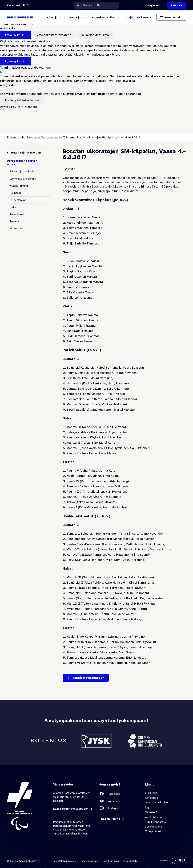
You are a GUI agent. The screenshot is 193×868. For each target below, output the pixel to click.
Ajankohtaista (153, 817)
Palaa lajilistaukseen (26, 153)
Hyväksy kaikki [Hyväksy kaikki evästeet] (15, 35)
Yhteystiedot (17, 229)
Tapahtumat (17, 214)
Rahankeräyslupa (110, 861)
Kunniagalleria (154, 827)
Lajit (21, 138)
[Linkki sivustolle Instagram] (120, 808)
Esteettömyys (18, 200)
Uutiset (14, 207)
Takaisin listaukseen (88, 678)
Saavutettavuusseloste (64, 861)
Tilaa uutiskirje (110, 819)
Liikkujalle (151, 793)
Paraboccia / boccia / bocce (43, 138)
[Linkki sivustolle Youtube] (120, 801)
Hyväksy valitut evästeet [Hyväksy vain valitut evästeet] (22, 100)
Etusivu (11, 138)
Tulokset (69, 138)
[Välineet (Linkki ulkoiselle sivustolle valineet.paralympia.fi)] (144, 18)
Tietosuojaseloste (89, 861)
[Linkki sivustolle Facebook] (120, 794)
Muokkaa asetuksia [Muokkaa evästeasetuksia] (95, 35)
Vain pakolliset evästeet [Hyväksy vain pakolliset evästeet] (54, 35)
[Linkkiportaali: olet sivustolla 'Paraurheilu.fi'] (16, 5)
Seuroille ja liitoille (156, 803)
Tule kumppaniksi (156, 822)
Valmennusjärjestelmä (23, 179)
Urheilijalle (152, 798)
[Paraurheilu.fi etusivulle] (20, 17)
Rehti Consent (27, 107)
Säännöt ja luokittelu (22, 172)
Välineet (150, 812)
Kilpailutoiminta (19, 186)
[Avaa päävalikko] (171, 17)
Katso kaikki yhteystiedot (71, 809)
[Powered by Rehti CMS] (173, 862)
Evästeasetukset (131, 861)
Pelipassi (15, 193)
